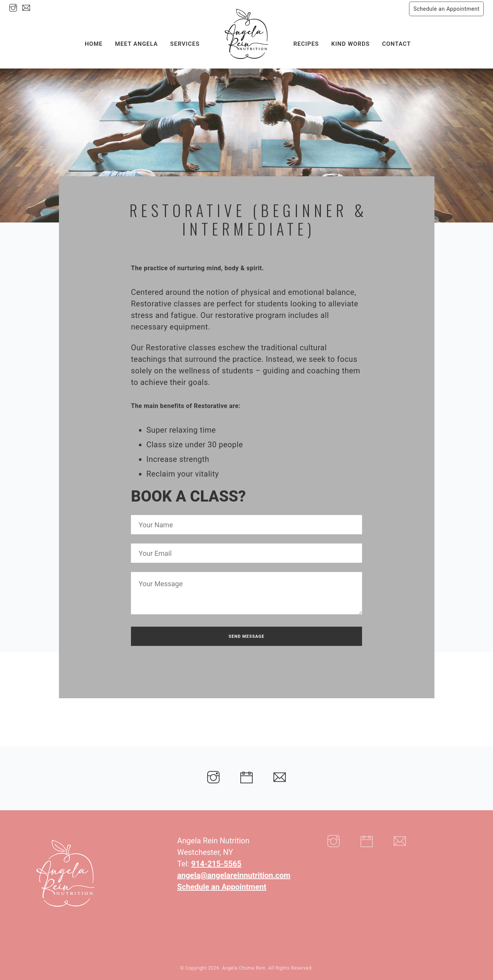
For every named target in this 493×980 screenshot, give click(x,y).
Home (94, 41)
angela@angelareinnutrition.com (234, 875)
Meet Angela (137, 41)
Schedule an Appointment (446, 9)
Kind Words (350, 41)
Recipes (306, 41)
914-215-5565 (216, 864)
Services (185, 41)
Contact (397, 41)
